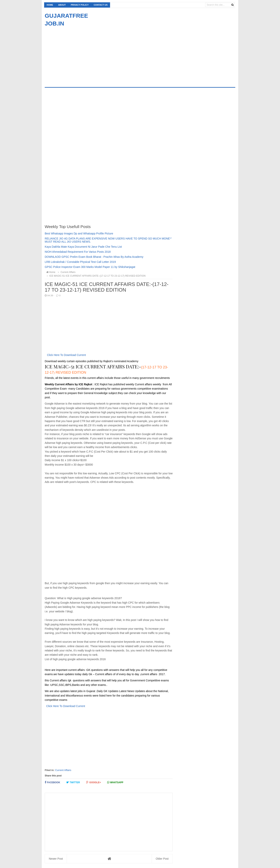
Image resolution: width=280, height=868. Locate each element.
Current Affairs (63, 770)
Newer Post (56, 859)
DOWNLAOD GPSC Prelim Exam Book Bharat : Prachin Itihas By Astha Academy (94, 257)
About (62, 5)
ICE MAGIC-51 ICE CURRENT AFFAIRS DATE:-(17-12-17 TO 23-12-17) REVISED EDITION (96, 276)
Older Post (162, 859)
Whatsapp (115, 782)
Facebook (52, 782)
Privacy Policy (80, 5)
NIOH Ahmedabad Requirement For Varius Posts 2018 (78, 252)
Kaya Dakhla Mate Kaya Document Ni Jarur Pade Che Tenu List (83, 247)
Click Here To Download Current (66, 355)
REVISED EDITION (70, 372)
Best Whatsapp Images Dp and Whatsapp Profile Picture (79, 233)
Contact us (101, 5)
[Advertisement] (77, 55)
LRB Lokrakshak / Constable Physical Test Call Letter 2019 (80, 262)
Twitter (73, 782)
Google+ (94, 782)
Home (50, 5)
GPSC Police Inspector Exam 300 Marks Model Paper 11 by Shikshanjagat (90, 267)
